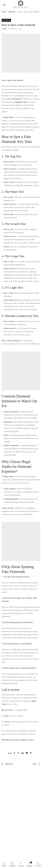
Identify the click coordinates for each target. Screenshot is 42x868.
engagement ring (20, 102)
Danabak (22, 856)
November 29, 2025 (15, 29)
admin (4, 29)
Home (4, 12)
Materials (12, 12)
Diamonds (16, 341)
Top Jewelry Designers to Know (22, 740)
